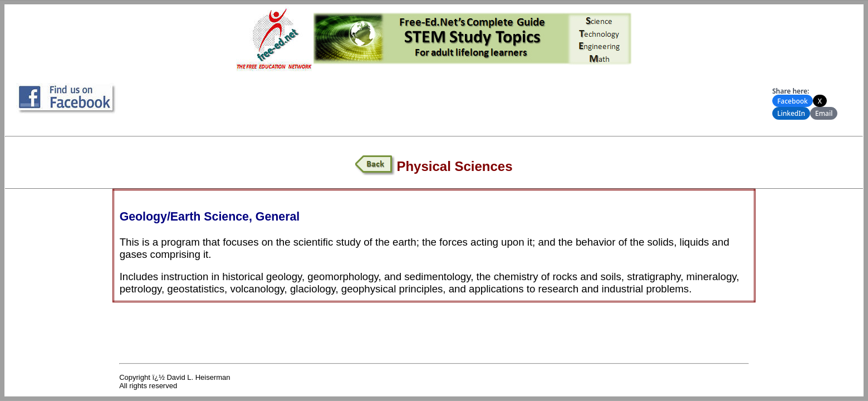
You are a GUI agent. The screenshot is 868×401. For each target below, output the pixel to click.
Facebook (793, 101)
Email (824, 113)
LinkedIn (791, 113)
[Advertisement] (448, 100)
